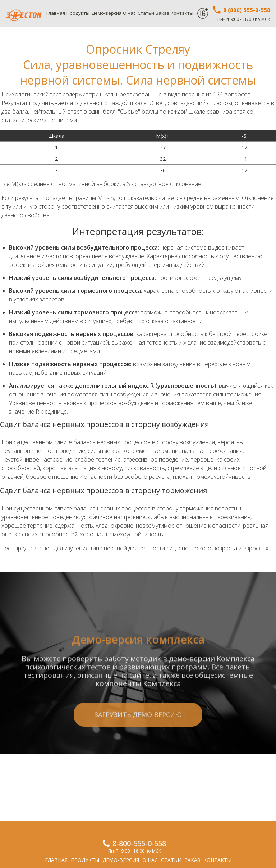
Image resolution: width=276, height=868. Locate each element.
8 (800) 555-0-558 (241, 10)
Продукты (78, 13)
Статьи (146, 13)
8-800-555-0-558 (139, 843)
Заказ (162, 13)
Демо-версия (107, 13)
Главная (56, 13)
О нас (129, 13)
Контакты (182, 13)
